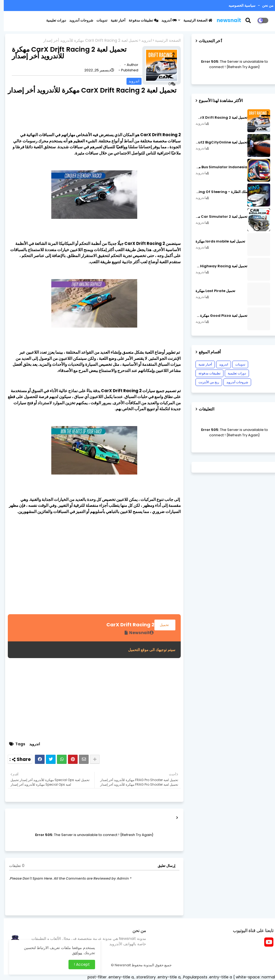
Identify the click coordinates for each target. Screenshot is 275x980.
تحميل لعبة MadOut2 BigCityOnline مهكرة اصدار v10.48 (218, 142)
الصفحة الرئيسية (194, 20)
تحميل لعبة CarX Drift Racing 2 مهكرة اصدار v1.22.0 (218, 118)
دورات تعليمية (52, 20)
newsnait (225, 20)
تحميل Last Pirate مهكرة (212, 291)
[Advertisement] (91, 577)
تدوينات (98, 20)
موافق (73, 953)
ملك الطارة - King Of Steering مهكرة (218, 192)
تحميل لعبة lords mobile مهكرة (217, 241)
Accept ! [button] (78, 964)
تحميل (161, 625)
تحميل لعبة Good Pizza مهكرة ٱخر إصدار (218, 316)
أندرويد (165, 20)
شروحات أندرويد (77, 20)
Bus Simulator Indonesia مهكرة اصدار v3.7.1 (218, 167)
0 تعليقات (13, 866)
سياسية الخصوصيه (238, 6)
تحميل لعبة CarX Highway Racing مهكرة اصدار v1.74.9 (218, 266)
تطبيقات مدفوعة (140, 20)
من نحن (264, 6)
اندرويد (143, 41)
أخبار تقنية (114, 20)
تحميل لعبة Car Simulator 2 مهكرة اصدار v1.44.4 (218, 217)
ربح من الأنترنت (205, 382)
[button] (248, 20)
